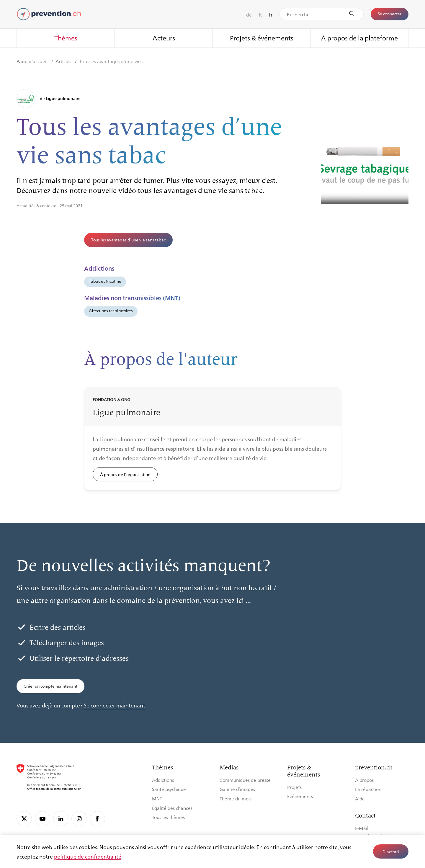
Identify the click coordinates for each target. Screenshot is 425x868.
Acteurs (164, 38)
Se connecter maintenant (115, 705)
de (249, 15)
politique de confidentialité (88, 856)
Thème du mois (236, 798)
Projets (294, 787)
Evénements (300, 796)
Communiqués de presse (245, 780)
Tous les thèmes (168, 817)
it (260, 15)
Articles (64, 61)
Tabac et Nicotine (105, 281)
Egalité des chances (172, 808)
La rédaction (368, 789)
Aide (360, 798)
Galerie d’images (237, 789)
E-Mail (362, 828)
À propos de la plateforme (359, 38)
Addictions (163, 780)
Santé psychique (169, 789)
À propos (364, 780)
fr (271, 15)
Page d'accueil (33, 61)
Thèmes (66, 38)
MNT (157, 798)
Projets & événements (262, 38)
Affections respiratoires (111, 310)
